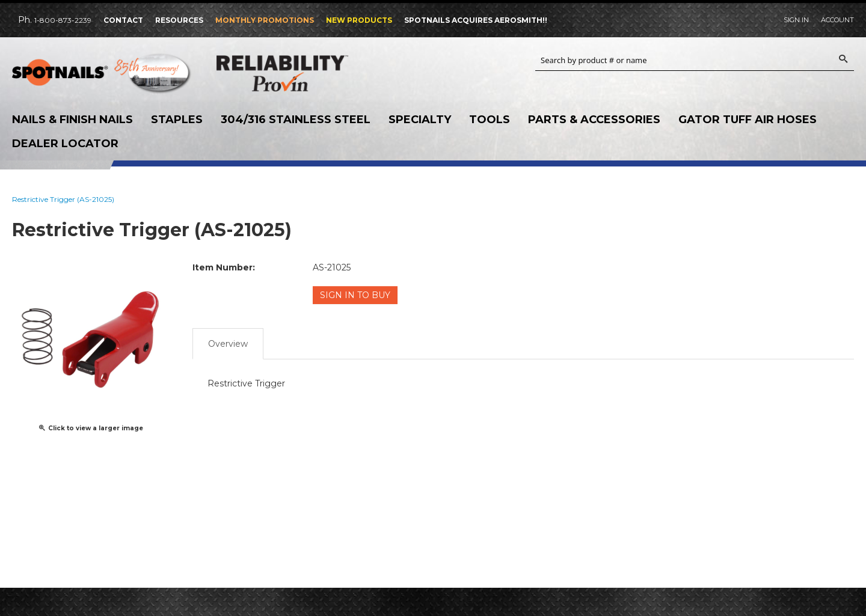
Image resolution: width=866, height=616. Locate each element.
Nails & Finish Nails (72, 120)
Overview (228, 344)
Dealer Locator (65, 144)
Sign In (796, 20)
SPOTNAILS (102, 76)
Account (837, 20)
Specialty (420, 120)
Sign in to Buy (355, 295)
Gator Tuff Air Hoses (748, 120)
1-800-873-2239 (63, 20)
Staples (177, 120)
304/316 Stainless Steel (296, 120)
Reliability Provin (307, 73)
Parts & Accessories (594, 120)
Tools (490, 120)
